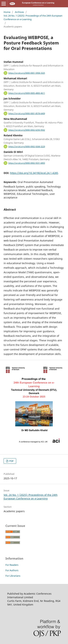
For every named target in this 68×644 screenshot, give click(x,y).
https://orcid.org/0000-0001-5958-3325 (27, 73)
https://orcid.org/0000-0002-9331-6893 (27, 163)
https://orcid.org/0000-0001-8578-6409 (27, 113)
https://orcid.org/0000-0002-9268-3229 (27, 147)
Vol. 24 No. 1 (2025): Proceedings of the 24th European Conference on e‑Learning (33, 17)
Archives (19, 12)
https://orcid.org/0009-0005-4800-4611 (27, 93)
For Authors (12, 570)
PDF (11, 461)
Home (7, 12)
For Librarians (13, 576)
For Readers (12, 565)
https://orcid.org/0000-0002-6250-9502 (27, 130)
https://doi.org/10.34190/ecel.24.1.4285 (34, 173)
